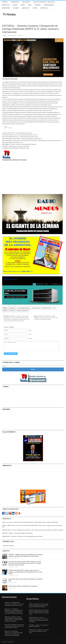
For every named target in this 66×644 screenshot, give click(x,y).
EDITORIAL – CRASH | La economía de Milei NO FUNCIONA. (17, 533)
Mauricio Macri (36, 308)
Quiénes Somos (6, 8)
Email (29, 334)
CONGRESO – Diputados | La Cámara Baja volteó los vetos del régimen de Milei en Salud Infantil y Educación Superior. (14, 611)
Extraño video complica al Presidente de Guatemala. (23, 586)
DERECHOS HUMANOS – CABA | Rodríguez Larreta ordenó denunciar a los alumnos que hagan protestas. (46, 318)
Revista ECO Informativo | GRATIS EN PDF (44, 2)
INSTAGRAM (16, 8)
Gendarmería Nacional (24, 308)
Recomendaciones (49, 5)
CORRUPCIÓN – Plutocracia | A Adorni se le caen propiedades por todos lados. (23, 536)
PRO (54, 308)
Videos (30, 5)
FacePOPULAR (44, 8)
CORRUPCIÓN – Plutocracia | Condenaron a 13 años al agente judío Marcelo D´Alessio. (14, 604)
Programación (15, 2)
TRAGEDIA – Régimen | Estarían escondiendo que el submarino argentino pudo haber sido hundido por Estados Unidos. (26, 555)
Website (30, 338)
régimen (5, 311)
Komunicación (6, 5)
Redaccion (5, 35)
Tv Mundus (10, 128)
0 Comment (20, 35)
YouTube (35, 8)
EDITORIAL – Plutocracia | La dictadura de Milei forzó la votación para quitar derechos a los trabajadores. (14, 633)
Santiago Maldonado (23, 311)
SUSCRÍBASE (38, 5)
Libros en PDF (26, 8)
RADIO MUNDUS (26, 2)
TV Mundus (5, 2)
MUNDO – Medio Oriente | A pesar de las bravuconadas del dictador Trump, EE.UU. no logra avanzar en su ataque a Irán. (32, 526)
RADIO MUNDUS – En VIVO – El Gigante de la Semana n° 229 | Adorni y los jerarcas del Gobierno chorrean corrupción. (33, 530)
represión (12, 311)
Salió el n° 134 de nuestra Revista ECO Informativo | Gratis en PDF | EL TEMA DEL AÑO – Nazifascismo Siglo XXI (14, 619)
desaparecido (12, 308)
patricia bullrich (47, 308)
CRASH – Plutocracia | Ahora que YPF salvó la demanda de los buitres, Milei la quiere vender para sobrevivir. (30, 522)
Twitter (23, 5)
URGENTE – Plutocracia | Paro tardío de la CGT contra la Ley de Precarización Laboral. (14, 626)
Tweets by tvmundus (8, 546)
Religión (15, 5)
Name (29, 330)
